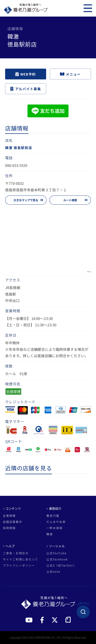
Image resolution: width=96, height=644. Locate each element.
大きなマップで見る (26, 200)
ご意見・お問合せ (16, 553)
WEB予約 (26, 74)
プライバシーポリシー (19, 565)
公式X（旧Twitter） (61, 565)
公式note (53, 572)
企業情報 (9, 516)
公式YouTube (56, 553)
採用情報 (9, 528)
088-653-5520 (16, 165)
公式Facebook (57, 559)
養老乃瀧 (53, 516)
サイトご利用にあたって (20, 559)
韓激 (50, 534)
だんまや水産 (56, 522)
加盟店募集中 (12, 522)
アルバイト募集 (26, 89)
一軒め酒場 (54, 528)
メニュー (70, 74)
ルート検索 (70, 200)
